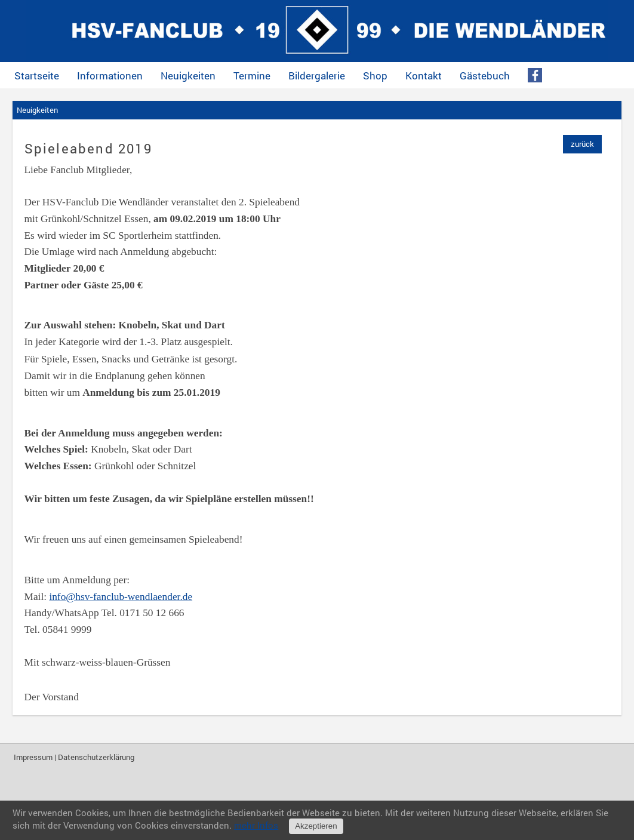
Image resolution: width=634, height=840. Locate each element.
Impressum (33, 757)
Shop (375, 76)
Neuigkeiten (188, 76)
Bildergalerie (317, 76)
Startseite (37, 76)
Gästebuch (485, 76)
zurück (582, 144)
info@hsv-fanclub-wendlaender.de (121, 597)
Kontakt (424, 76)
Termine (252, 76)
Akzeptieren (316, 826)
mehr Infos (256, 825)
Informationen (110, 76)
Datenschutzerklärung (96, 757)
